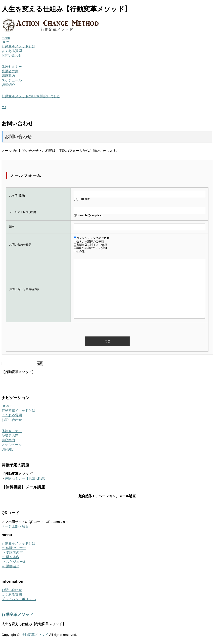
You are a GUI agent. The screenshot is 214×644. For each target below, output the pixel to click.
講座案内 (8, 76)
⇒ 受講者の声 (12, 553)
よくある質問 (12, 51)
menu (6, 38)
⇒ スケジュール (14, 562)
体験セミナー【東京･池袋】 (26, 478)
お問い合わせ (12, 55)
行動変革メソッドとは (18, 46)
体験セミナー (12, 67)
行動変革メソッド (17, 614)
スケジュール (12, 80)
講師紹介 (8, 85)
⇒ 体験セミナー (14, 548)
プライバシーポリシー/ (19, 599)
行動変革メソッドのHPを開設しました (31, 96)
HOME (7, 42)
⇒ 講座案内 (11, 557)
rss (4, 107)
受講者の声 (10, 71)
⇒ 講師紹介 (11, 566)
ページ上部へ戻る (15, 526)
